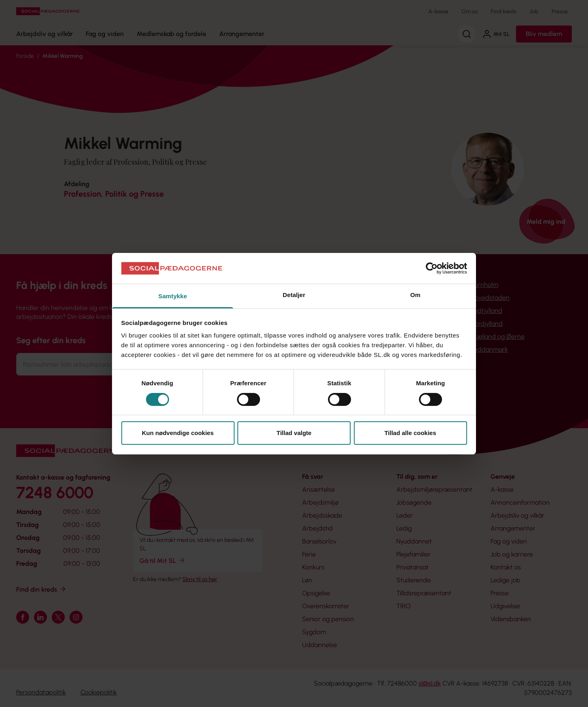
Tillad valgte (294, 433)
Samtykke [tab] (173, 296)
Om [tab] (415, 295)
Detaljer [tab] (294, 295)
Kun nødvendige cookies (178, 433)
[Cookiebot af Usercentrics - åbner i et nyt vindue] (432, 268)
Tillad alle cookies (410, 433)
